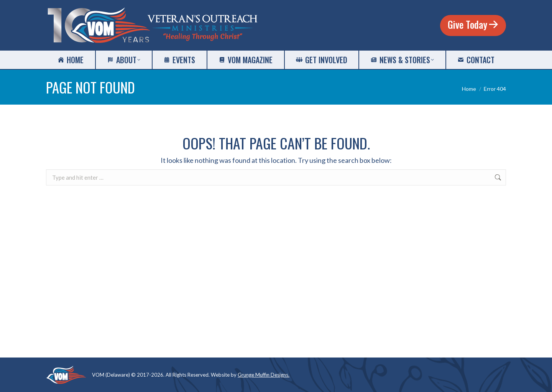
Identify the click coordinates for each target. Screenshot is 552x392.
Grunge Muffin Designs (263, 375)
